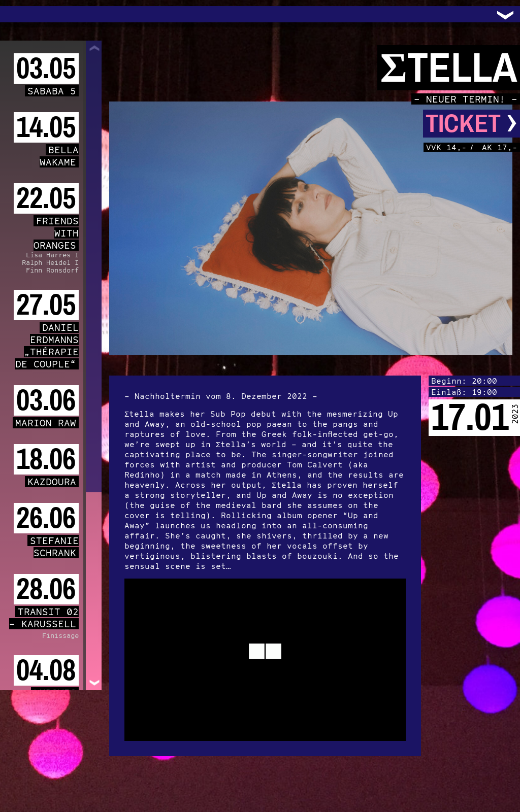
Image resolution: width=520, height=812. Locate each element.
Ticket (472, 124)
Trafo (20, 14)
